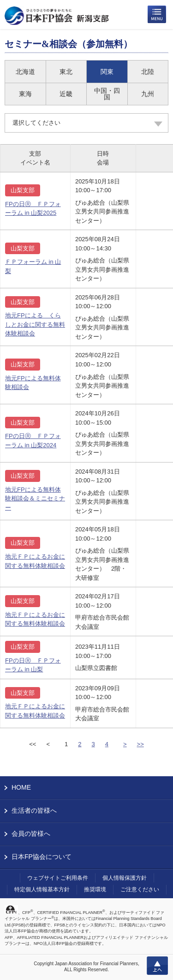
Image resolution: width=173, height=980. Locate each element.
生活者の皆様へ (34, 810)
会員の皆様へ (31, 834)
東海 (25, 94)
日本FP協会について (42, 857)
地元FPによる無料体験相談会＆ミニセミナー (35, 499)
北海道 (25, 72)
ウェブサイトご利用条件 (58, 878)
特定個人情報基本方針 (42, 889)
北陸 (148, 72)
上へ (157, 966)
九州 (148, 94)
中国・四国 (107, 94)
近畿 (66, 94)
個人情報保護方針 (125, 878)
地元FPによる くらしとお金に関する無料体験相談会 (35, 324)
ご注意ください (140, 889)
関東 (107, 72)
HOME (21, 787)
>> (140, 744)
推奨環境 (95, 889)
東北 (66, 72)
